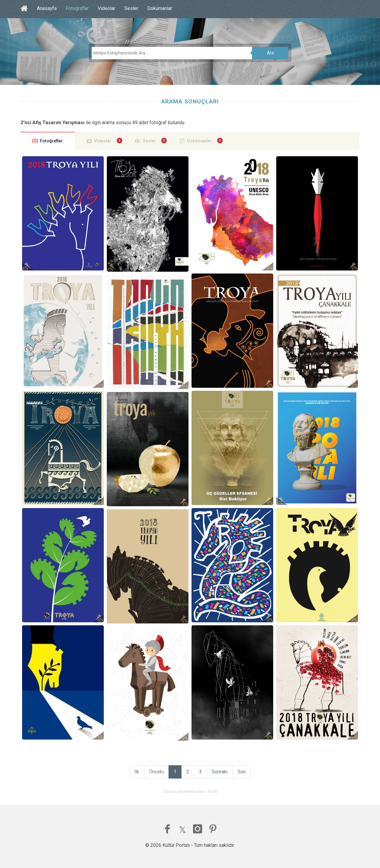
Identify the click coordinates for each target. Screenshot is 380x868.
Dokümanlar (160, 8)
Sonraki (220, 772)
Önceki (156, 772)
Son (242, 772)
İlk (137, 772)
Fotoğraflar (77, 8)
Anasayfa (47, 8)
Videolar (106, 8)
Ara (270, 53)
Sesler (131, 8)
